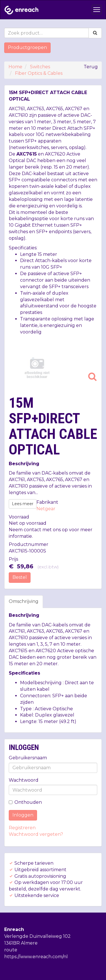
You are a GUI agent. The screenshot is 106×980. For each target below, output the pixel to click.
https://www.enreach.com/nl (36, 957)
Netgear (46, 509)
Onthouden (25, 802)
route (11, 950)
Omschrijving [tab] (24, 601)
